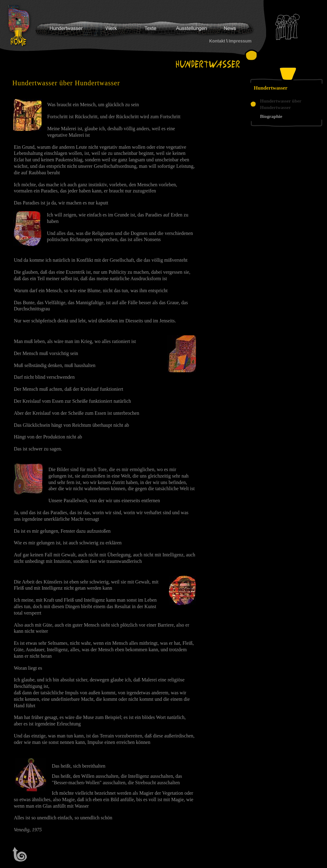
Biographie (271, 116)
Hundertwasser (20, 26)
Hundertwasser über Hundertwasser (281, 104)
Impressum (240, 41)
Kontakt (217, 41)
